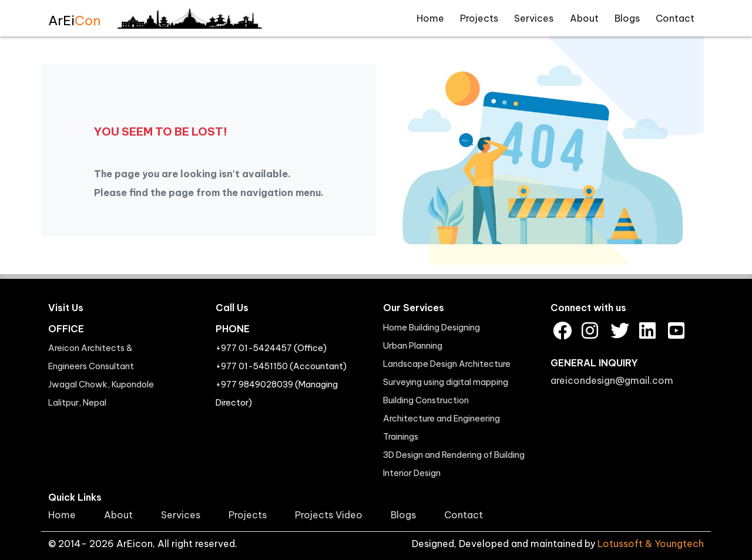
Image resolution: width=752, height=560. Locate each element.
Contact (675, 18)
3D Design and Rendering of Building (454, 455)
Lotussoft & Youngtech (651, 544)
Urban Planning (413, 346)
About (584, 18)
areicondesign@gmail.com (612, 380)
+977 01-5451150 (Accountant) (281, 366)
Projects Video (329, 515)
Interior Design (412, 473)
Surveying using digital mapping (446, 382)
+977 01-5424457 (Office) (271, 348)
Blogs (627, 18)
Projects (479, 18)
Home (430, 18)
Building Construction (426, 400)
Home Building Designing (432, 328)
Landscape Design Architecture (447, 364)
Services (534, 18)
